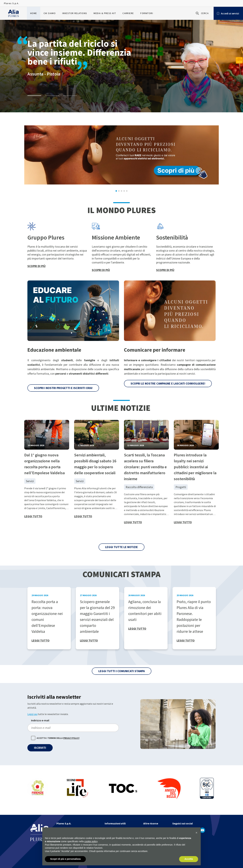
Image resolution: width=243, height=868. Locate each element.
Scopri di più (36, 266)
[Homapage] (13, 13)
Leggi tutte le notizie (121, 547)
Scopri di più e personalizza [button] (65, 859)
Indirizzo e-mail (40, 720)
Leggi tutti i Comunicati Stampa (122, 671)
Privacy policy (71, 738)
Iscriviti (40, 748)
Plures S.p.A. (12, 3)
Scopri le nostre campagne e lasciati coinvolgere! (168, 383)
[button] (196, 833)
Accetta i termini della (58, 738)
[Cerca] (202, 13)
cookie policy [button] (91, 841)
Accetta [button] (189, 859)
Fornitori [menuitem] (147, 13)
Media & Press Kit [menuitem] (105, 13)
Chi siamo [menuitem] (50, 13)
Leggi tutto (33, 516)
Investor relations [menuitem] (75, 13)
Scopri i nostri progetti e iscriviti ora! (63, 388)
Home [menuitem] (34, 13)
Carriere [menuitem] (128, 13)
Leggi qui (32, 714)
